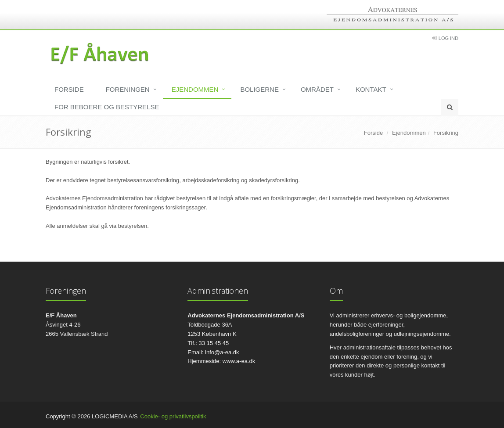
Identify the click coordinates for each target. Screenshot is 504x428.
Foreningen (128, 89)
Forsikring (446, 133)
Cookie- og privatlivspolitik (173, 416)
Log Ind (448, 38)
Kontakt (371, 89)
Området (317, 89)
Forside (69, 89)
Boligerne (259, 89)
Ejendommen (195, 89)
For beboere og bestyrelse (107, 107)
